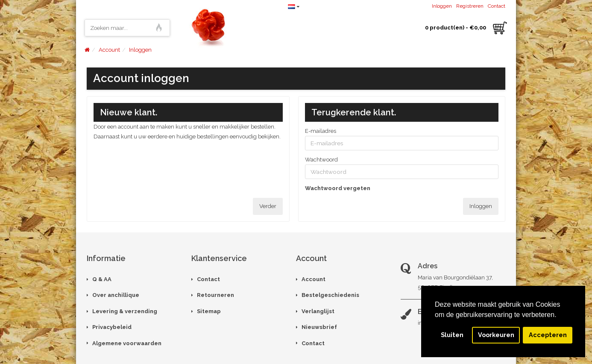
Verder (268, 206)
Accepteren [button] (548, 335)
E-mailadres (321, 131)
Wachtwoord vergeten (338, 188)
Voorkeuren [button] (496, 335)
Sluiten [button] (452, 335)
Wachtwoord (321, 160)
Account (109, 50)
